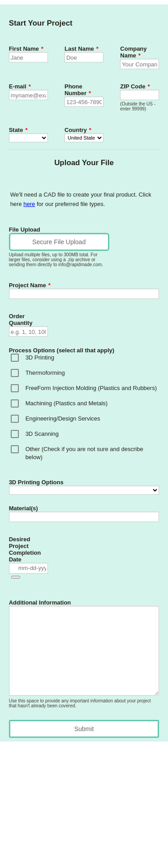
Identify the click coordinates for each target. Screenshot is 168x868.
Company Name (133, 52)
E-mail (20, 86)
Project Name (30, 285)
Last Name (82, 49)
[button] (16, 577)
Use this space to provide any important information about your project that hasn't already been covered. (80, 703)
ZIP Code (135, 86)
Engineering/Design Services (63, 419)
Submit (84, 729)
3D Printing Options (36, 482)
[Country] (84, 138)
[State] (28, 138)
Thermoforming (45, 373)
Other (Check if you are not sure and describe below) (84, 453)
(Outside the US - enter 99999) (138, 106)
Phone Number (78, 90)
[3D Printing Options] (84, 490)
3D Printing (40, 357)
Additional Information (40, 603)
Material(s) (24, 508)
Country (78, 130)
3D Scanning (42, 434)
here (29, 204)
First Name (26, 49)
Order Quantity (21, 320)
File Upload (25, 230)
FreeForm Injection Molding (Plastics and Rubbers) (91, 388)
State (18, 130)
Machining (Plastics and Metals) (67, 403)
